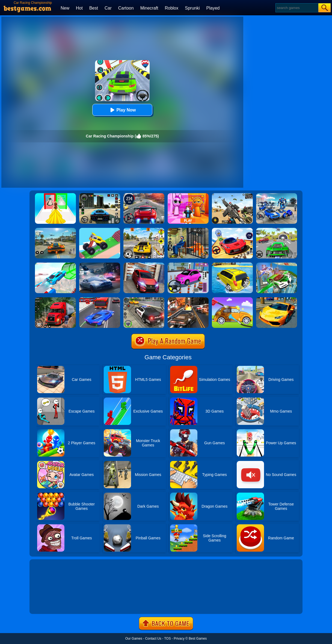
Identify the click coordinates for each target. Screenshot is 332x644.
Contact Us (153, 639)
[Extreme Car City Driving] (277, 230)
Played (213, 8)
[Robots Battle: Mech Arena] (277, 195)
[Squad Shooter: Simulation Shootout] (232, 195)
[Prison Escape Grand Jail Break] (188, 230)
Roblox (171, 8)
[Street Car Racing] (144, 195)
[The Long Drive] (144, 230)
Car (108, 8)
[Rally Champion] (232, 230)
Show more (48, 604)
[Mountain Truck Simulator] (55, 299)
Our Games (134, 639)
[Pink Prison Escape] (188, 195)
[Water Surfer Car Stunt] (232, 264)
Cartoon (126, 8)
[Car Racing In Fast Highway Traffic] (100, 299)
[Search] (297, 8)
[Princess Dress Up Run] (55, 195)
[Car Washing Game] (232, 299)
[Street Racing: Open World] (55, 230)
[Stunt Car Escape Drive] (144, 264)
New (65, 8)
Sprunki (192, 8)
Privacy (179, 639)
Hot (79, 8)
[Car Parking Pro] (188, 264)
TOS (167, 639)
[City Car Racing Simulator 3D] (100, 264)
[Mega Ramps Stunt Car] (55, 264)
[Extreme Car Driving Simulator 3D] (100, 195)
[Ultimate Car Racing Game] (277, 299)
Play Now (122, 110)
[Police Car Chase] (144, 299)
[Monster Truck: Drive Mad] (100, 230)
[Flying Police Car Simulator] (277, 264)
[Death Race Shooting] (188, 299)
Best (94, 8)
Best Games (198, 639)
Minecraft (149, 8)
